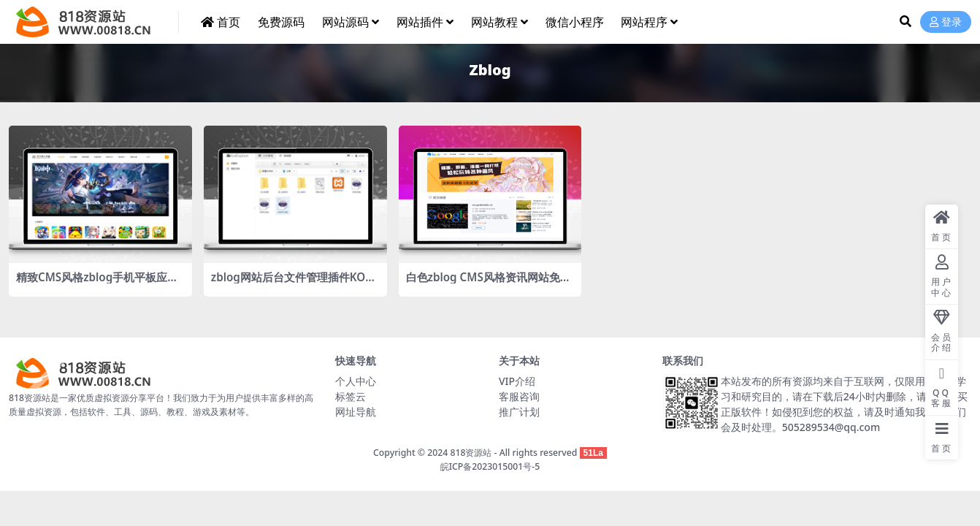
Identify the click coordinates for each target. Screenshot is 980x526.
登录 (946, 22)
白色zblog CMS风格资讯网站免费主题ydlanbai (489, 283)
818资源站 (471, 453)
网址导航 (356, 412)
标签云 (351, 396)
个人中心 (356, 381)
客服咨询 (519, 396)
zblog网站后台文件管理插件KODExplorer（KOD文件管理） (292, 283)
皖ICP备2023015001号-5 (490, 466)
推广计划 (519, 412)
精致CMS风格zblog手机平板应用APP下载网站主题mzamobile (97, 283)
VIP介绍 (517, 381)
